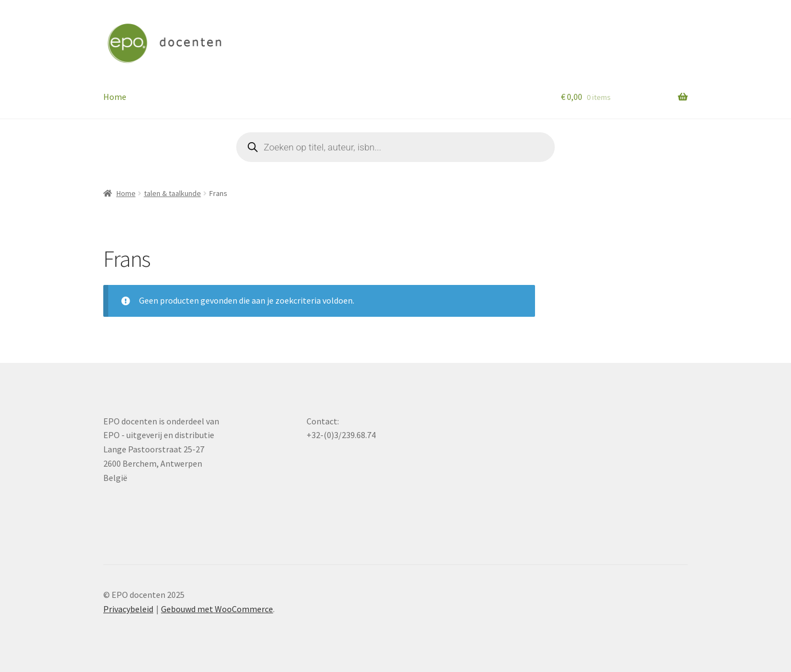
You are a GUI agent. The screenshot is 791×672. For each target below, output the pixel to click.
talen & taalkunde (172, 193)
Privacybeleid (128, 609)
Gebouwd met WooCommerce (217, 609)
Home (115, 97)
